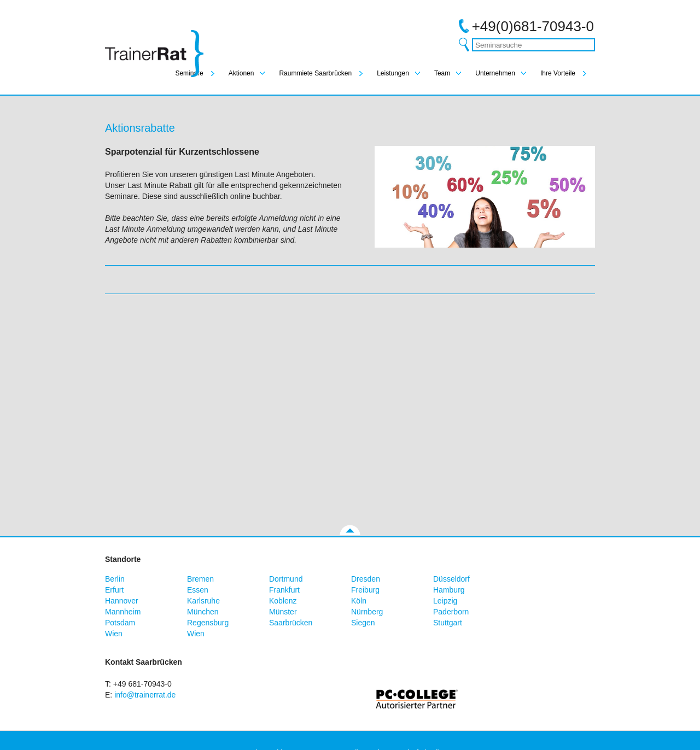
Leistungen (393, 73)
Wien (114, 634)
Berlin (115, 579)
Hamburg (449, 590)
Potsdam (120, 623)
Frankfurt (284, 590)
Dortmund (286, 579)
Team (442, 73)
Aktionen (241, 73)
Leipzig (445, 601)
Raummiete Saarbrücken (315, 73)
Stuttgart (448, 623)
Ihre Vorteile (558, 73)
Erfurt (114, 590)
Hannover (122, 601)
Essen (198, 590)
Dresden (366, 579)
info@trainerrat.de (145, 695)
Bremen (200, 579)
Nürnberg (367, 612)
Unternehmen (495, 73)
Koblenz (283, 601)
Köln (359, 601)
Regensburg (208, 623)
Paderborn (451, 612)
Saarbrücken (291, 623)
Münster (283, 612)
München (203, 612)
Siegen (363, 623)
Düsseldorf (451, 579)
